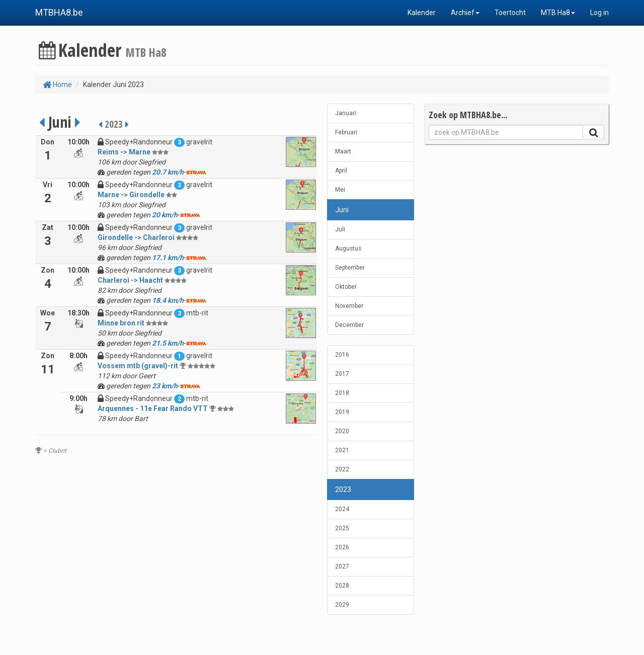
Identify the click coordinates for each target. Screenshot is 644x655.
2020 (342, 431)
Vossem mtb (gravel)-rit (138, 366)
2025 (342, 528)
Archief (465, 13)
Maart (343, 151)
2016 (342, 355)
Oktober (346, 287)
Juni (342, 210)
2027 (342, 566)
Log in (599, 13)
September (350, 268)
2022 (342, 469)
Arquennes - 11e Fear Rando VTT (153, 408)
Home (57, 85)
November (349, 306)
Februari (346, 132)
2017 (342, 374)
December (349, 325)
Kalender (422, 13)
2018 (342, 393)
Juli (340, 229)
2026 (342, 547)
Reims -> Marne (124, 152)
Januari (346, 113)
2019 (342, 412)
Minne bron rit (121, 323)
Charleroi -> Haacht (130, 280)
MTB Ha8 (558, 13)
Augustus (348, 249)
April (341, 171)
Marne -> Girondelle (131, 195)
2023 (343, 489)
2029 (342, 605)
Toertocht (510, 13)
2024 (342, 509)
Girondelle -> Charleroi (136, 237)
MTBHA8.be (59, 12)
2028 (342, 586)
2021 (342, 450)
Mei (340, 190)
